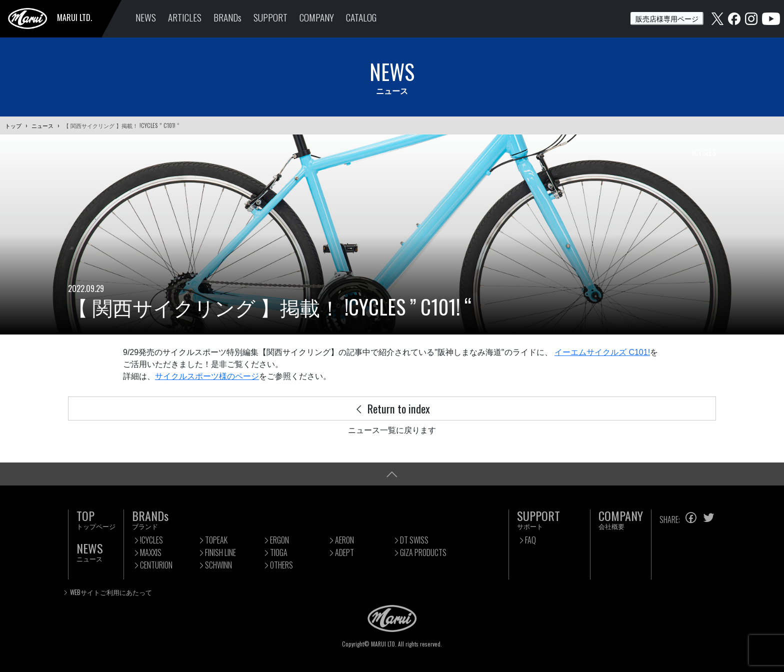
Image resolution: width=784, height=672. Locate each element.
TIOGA (279, 552)
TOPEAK (216, 540)
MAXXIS (151, 552)
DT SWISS (414, 540)
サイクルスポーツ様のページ (207, 376)
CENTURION (156, 565)
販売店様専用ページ (667, 18)
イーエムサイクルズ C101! (602, 352)
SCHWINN (218, 565)
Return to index (392, 408)
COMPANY (317, 17)
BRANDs (227, 17)
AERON (344, 540)
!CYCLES (151, 540)
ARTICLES (185, 17)
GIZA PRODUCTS (423, 552)
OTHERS (281, 565)
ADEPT (344, 552)
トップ (13, 125)
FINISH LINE (220, 552)
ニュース (42, 125)
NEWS (146, 17)
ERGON (279, 540)
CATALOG (361, 17)
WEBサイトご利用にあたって (111, 592)
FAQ (530, 540)
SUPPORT (270, 17)
